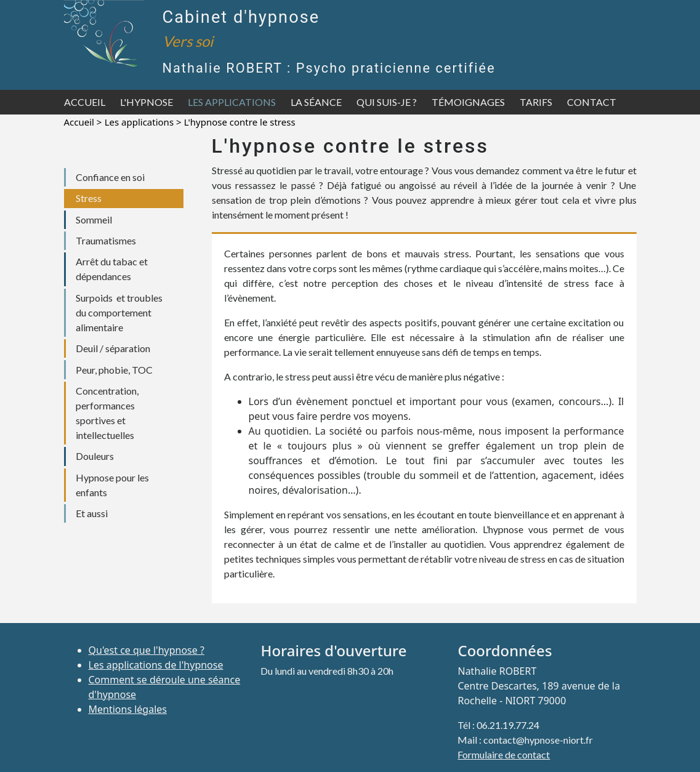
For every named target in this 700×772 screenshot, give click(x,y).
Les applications (232, 102)
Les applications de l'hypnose (156, 665)
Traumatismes (106, 240)
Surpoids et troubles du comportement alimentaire (119, 312)
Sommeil (94, 219)
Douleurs (95, 456)
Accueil (85, 102)
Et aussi (92, 513)
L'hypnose (147, 102)
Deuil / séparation (113, 348)
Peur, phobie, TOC (114, 370)
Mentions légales (128, 709)
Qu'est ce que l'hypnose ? (147, 650)
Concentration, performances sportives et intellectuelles (107, 413)
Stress (89, 198)
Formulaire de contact (504, 754)
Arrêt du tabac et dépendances (112, 269)
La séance (316, 102)
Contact (592, 102)
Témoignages (468, 102)
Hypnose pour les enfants (112, 485)
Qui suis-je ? (387, 102)
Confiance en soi (110, 177)
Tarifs (536, 102)
